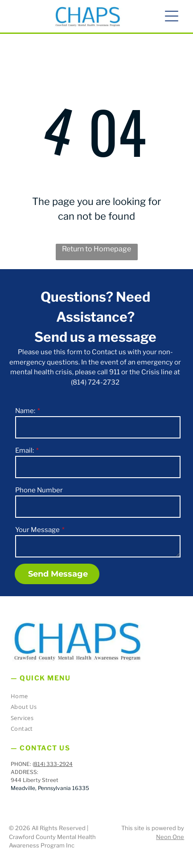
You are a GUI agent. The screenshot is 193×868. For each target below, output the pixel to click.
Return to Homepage (96, 249)
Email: (25, 450)
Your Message (37, 530)
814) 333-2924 (53, 764)
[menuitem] (93, 698)
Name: (25, 411)
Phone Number (39, 490)
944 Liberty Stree (33, 780)
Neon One (170, 837)
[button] (172, 16)
